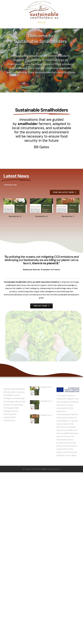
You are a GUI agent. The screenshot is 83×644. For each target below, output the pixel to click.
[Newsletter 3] (41, 206)
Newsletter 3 (41, 216)
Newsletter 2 (68, 216)
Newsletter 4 (15, 216)
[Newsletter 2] (68, 206)
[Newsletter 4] (15, 206)
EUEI (44, 469)
